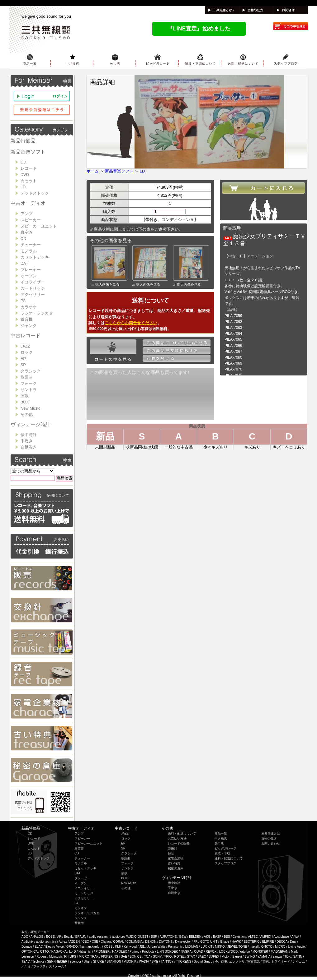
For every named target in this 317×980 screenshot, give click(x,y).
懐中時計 (29, 435)
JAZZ (25, 346)
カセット (29, 181)
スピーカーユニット (39, 226)
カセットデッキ (35, 257)
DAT (24, 263)
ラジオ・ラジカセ (37, 313)
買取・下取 (222, 853)
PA (23, 301)
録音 (171, 853)
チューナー (31, 245)
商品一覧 (221, 833)
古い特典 (174, 863)
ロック (27, 352)
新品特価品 (23, 141)
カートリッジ (33, 288)
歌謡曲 (27, 377)
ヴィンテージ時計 (31, 424)
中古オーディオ (28, 203)
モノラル (29, 251)
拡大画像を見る (105, 284)
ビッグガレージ (225, 848)
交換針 (173, 848)
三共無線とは (271, 833)
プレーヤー (31, 270)
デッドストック (35, 193)
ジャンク (29, 326)
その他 (27, 414)
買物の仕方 (269, 838)
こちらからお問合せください (131, 323)
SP (23, 365)
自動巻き (29, 447)
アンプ (27, 214)
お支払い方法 (177, 838)
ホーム (93, 171)
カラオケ (29, 307)
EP (23, 359)
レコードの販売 (179, 843)
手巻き (27, 441)
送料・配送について (182, 833)
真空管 (27, 232)
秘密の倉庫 (176, 868)
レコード (29, 168)
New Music (31, 408)
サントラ (29, 390)
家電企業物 (176, 858)
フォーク (29, 383)
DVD (25, 175)
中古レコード (26, 336)
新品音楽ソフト (28, 152)
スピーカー (31, 220)
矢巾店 (219, 843)
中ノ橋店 (221, 838)
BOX (25, 402)
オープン (29, 276)
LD (23, 187)
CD (24, 162)
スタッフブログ (225, 863)
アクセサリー (33, 294)
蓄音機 (27, 319)
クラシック (31, 371)
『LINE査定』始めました (199, 29)
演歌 (25, 396)
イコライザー (33, 282)
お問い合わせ (271, 843)
